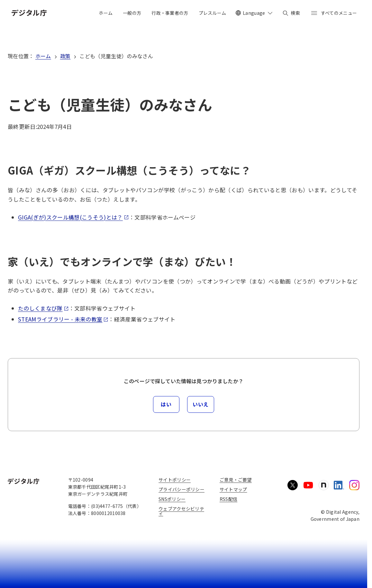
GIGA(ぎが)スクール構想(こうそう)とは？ (73, 217)
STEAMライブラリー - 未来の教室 (63, 319)
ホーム (43, 56)
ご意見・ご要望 (236, 480)
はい (166, 404)
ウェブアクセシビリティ (181, 511)
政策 (65, 56)
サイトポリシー (175, 480)
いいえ (201, 404)
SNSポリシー (172, 499)
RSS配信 (228, 499)
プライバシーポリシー (181, 489)
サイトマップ (233, 489)
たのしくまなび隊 (43, 308)
